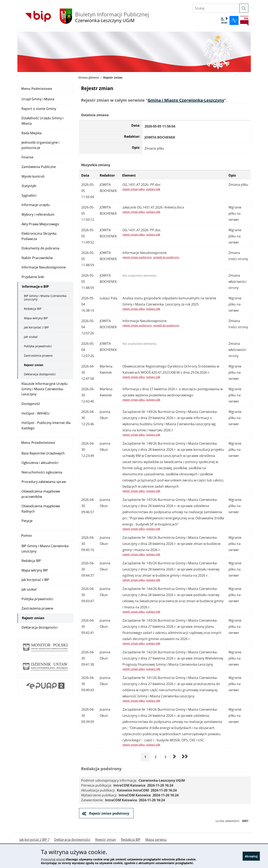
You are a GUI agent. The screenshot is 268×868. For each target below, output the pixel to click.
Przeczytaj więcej (53, 859)
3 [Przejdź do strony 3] (167, 757)
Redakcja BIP (33, 309)
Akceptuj (251, 856)
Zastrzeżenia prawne (38, 356)
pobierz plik (153, 189)
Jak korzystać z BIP (36, 327)
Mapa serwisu (156, 840)
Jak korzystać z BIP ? (34, 840)
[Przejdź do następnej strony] (175, 757)
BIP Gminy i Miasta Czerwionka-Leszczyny (46, 298)
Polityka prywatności (38, 346)
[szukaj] (244, 8)
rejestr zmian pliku (134, 189)
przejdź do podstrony (166, 257)
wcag (224, 20)
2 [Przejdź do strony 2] (157, 757)
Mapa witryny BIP (36, 318)
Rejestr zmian (34, 365)
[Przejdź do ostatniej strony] (184, 757)
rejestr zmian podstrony (137, 257)
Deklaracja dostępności (40, 374)
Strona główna (89, 77)
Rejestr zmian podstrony (109, 813)
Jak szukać (31, 337)
